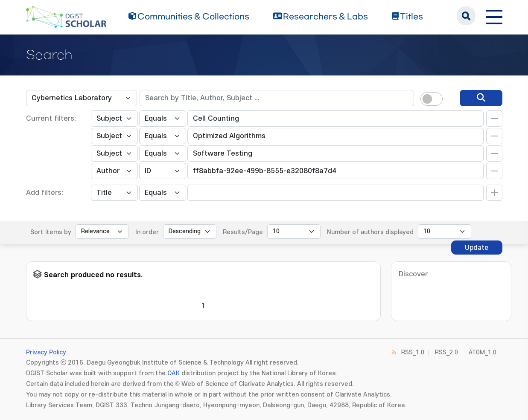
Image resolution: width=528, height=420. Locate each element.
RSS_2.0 (446, 352)
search (466, 16)
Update (477, 248)
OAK (174, 373)
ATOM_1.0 (483, 352)
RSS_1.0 (413, 352)
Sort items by (51, 232)
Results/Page (243, 232)
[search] (481, 98)
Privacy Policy (46, 352)
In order (147, 232)
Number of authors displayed (370, 232)
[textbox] (277, 98)
